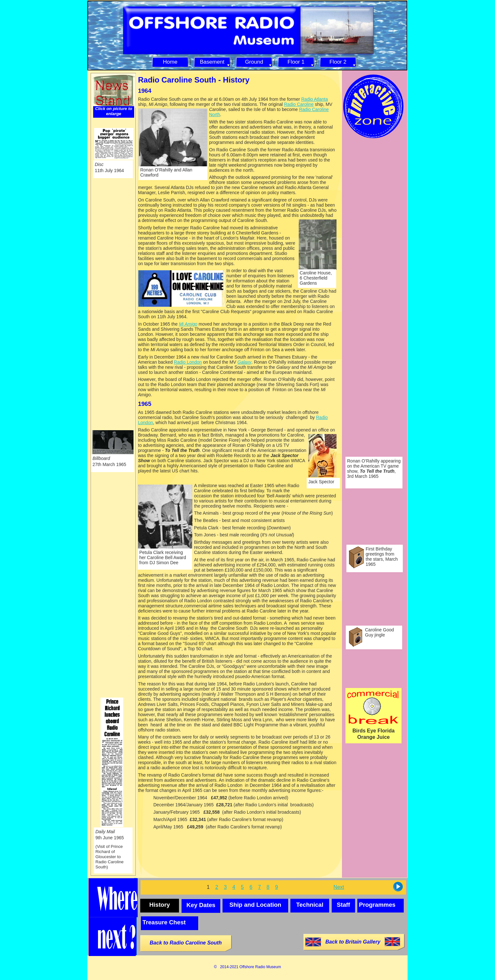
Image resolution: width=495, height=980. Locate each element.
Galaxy (245, 362)
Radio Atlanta (315, 99)
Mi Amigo (188, 324)
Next (339, 887)
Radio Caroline (299, 104)
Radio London (188, 362)
